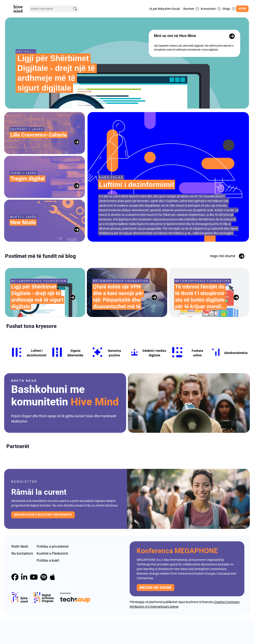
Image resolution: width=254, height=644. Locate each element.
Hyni (242, 9)
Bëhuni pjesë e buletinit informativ (43, 539)
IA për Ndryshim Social (165, 9)
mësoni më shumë (156, 612)
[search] (75, 9)
